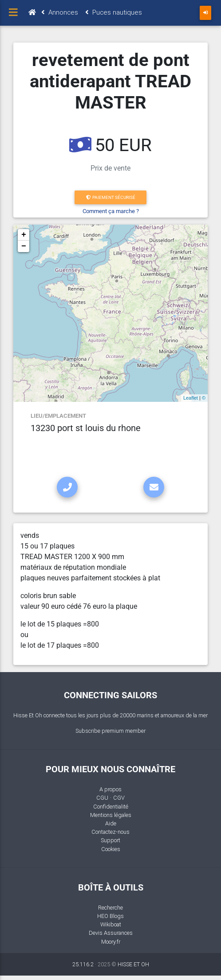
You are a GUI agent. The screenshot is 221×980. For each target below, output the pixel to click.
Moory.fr (111, 942)
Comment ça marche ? (111, 211)
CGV (119, 798)
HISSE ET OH (133, 964)
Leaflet (191, 398)
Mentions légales (111, 815)
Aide (111, 823)
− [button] (24, 246)
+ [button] (24, 235)
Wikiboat (111, 924)
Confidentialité (111, 807)
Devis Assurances (111, 933)
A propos (110, 789)
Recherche (110, 908)
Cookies (111, 849)
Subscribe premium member (110, 731)
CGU (102, 798)
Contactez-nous (110, 832)
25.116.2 (83, 964)
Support (110, 840)
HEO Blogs (110, 916)
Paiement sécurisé (111, 197)
